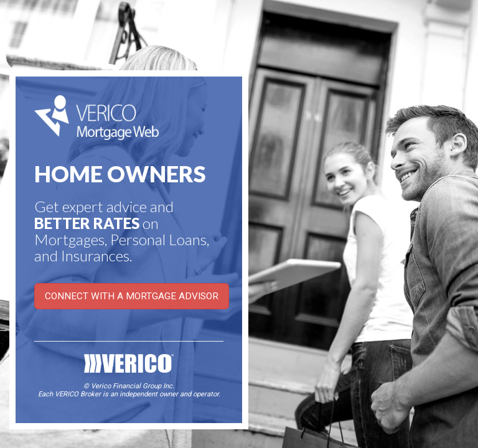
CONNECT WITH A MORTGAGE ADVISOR (132, 296)
